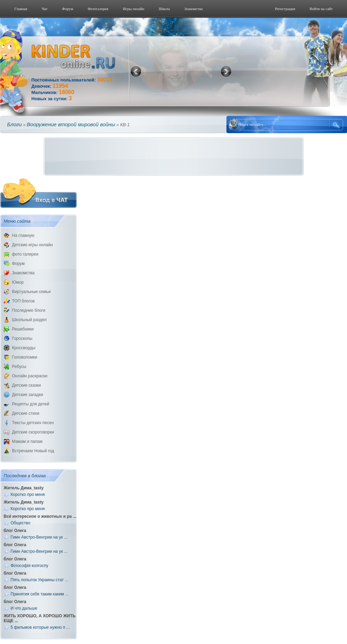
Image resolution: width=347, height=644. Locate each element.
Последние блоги (29, 310)
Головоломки (25, 357)
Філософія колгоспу (30, 566)
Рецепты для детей (31, 404)
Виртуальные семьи (32, 292)
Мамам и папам (27, 441)
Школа (164, 9)
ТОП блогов (23, 301)
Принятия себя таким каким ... (40, 594)
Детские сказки (27, 385)
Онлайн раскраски (30, 376)
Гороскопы (22, 338)
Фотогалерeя (98, 9)
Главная (21, 9)
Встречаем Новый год (33, 451)
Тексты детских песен (33, 423)
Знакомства (194, 9)
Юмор (18, 282)
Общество (21, 523)
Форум (68, 9)
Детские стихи (26, 413)
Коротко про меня (28, 495)
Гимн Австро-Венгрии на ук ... (39, 537)
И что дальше (24, 608)
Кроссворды (24, 348)
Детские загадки (28, 395)
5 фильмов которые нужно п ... (40, 627)
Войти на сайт (321, 9)
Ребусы (19, 367)
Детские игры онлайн (33, 245)
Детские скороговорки (33, 432)
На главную (23, 235)
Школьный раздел (29, 320)
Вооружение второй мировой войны (71, 124)
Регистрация (285, 9)
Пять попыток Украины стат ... (40, 580)
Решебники (23, 329)
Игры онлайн (133, 9)
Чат (45, 9)
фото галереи (25, 254)
